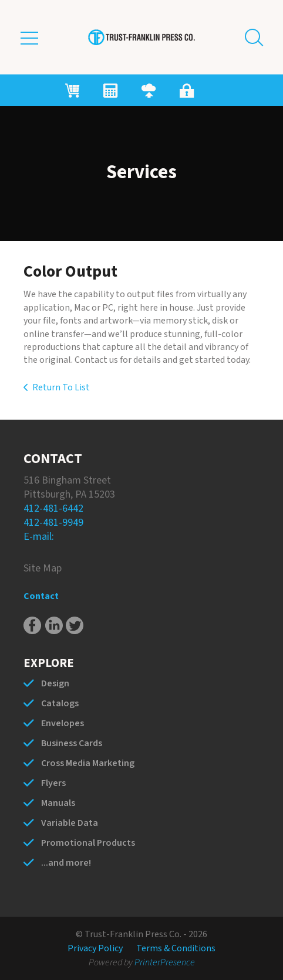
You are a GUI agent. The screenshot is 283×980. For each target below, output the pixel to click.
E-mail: (39, 537)
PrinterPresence (165, 962)
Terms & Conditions (176, 948)
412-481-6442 (53, 508)
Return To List (61, 387)
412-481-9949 (53, 523)
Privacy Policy (95, 948)
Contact (41, 596)
